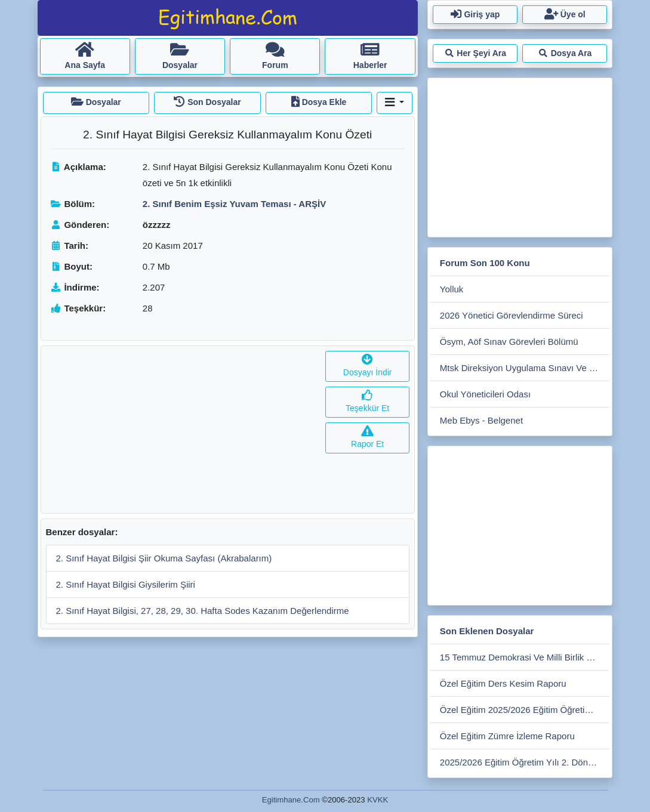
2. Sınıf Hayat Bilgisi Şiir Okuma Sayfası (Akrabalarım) (164, 558)
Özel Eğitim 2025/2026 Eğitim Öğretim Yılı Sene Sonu (525, 710)
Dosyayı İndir (368, 366)
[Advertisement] (181, 430)
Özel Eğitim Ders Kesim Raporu (503, 683)
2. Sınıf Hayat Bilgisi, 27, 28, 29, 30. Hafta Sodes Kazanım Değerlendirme (203, 611)
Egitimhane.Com (291, 800)
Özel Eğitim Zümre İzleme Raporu (507, 736)
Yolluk (452, 289)
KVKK (378, 800)
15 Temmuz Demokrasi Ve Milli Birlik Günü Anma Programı (525, 657)
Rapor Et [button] (367, 438)
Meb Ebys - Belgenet (481, 420)
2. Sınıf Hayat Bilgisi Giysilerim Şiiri (126, 584)
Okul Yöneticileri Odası (485, 394)
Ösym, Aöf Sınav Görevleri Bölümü (509, 342)
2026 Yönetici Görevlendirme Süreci (512, 315)
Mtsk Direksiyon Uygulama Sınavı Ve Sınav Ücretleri (525, 368)
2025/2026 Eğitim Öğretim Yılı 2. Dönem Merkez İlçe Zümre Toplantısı (525, 762)
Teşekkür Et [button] (367, 402)
